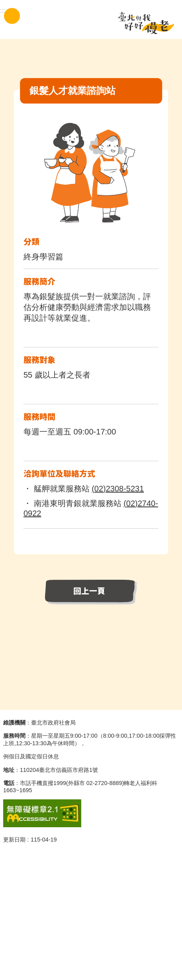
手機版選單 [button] (12, 16)
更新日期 (14, 840)
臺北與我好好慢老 (146, 23)
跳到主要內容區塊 (4, 4)
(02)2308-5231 (118, 489)
